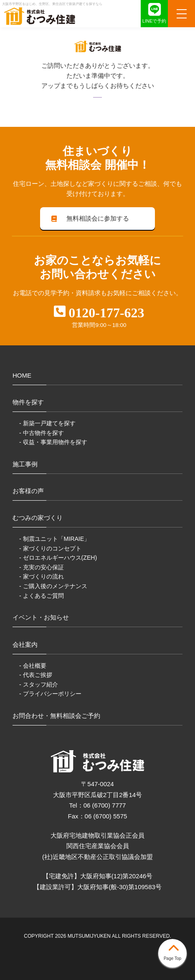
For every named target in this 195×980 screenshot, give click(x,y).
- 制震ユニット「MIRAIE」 (54, 539)
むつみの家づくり (38, 518)
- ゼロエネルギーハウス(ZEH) (58, 558)
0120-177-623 (106, 313)
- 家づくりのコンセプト (50, 548)
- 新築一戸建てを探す (47, 423)
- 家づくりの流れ (42, 576)
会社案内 (25, 644)
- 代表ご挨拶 (36, 675)
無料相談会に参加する (89, 218)
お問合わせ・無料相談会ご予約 (56, 716)
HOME (22, 375)
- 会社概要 (33, 666)
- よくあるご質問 (42, 596)
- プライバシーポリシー (50, 694)
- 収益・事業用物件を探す (53, 442)
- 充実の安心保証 (42, 567)
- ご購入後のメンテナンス (53, 586)
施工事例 (25, 464)
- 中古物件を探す (42, 433)
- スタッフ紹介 (39, 684)
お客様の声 (28, 491)
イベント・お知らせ (41, 617)
